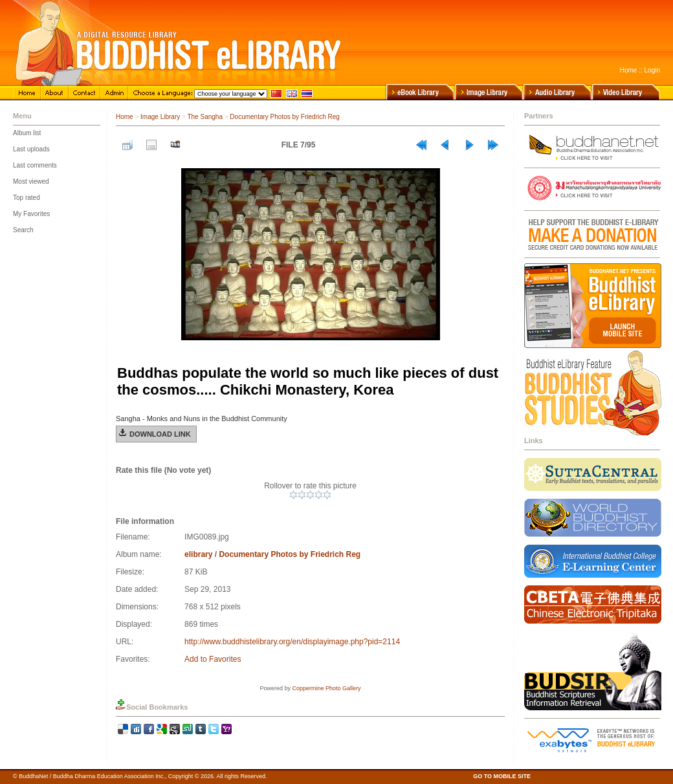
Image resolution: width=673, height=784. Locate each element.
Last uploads (31, 149)
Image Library (160, 117)
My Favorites (31, 214)
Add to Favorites (213, 659)
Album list (27, 133)
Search (23, 230)
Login (652, 70)
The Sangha (205, 117)
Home (629, 70)
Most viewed (31, 181)
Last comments (35, 165)
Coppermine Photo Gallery (326, 688)
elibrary (198, 554)
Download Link (160, 434)
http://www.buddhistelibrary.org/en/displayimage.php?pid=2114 (292, 642)
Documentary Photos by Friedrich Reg (285, 117)
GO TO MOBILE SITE (502, 776)
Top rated (27, 198)
